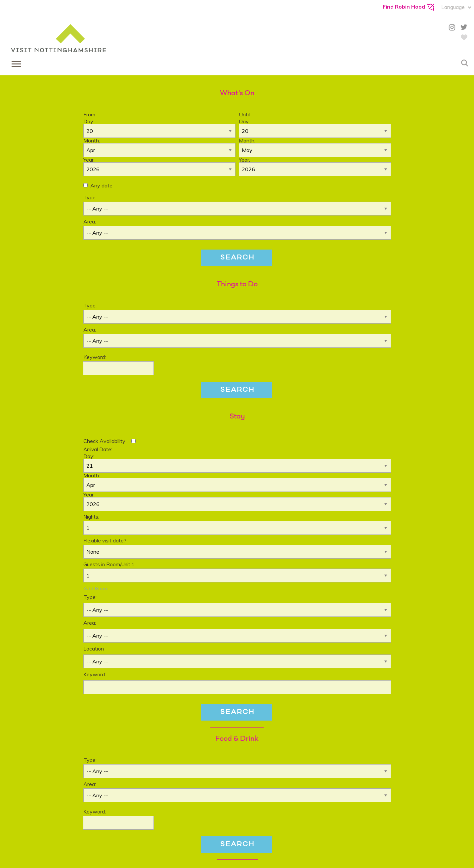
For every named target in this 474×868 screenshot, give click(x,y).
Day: (89, 121)
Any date (101, 185)
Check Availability (104, 441)
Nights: (91, 517)
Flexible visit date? (105, 541)
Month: (92, 140)
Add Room (96, 588)
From (89, 114)
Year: (89, 160)
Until (244, 114)
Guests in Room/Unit (109, 564)
